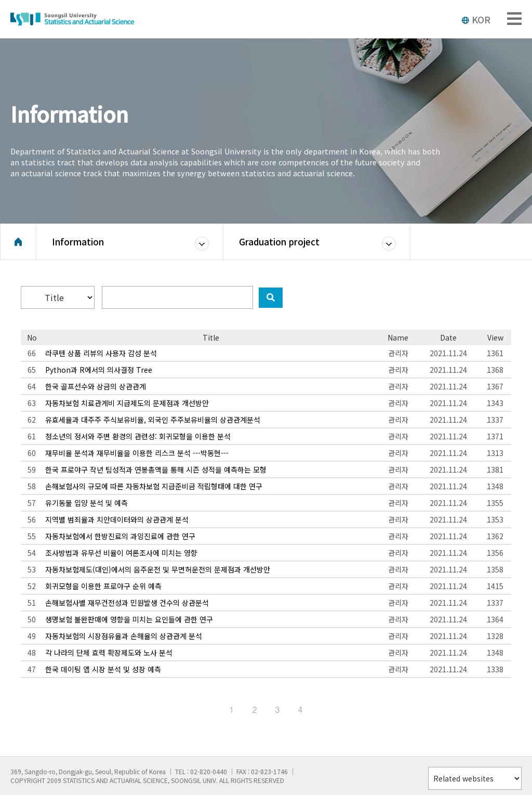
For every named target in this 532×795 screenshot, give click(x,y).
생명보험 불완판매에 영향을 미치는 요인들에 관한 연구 (129, 619)
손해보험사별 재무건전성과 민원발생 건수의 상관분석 (127, 603)
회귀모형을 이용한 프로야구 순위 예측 (103, 586)
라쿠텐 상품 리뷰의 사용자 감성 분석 (101, 353)
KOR (476, 19)
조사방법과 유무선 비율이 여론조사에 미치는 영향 (121, 553)
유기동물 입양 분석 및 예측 (87, 503)
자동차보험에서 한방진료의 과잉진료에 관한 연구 (120, 536)
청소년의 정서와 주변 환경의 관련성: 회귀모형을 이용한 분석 (138, 436)
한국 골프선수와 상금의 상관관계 (96, 386)
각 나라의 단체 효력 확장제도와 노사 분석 (109, 653)
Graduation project (279, 242)
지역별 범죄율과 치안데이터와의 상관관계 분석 (117, 519)
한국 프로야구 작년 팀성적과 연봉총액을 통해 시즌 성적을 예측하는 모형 (156, 470)
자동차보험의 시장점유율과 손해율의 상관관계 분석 (124, 636)
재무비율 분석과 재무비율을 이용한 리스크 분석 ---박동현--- (137, 453)
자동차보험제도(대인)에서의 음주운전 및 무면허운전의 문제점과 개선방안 (158, 569)
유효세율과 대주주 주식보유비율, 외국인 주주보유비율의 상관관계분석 (153, 420)
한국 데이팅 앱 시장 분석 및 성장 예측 (103, 669)
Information (78, 242)
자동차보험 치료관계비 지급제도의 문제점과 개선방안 (127, 403)
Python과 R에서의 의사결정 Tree (99, 370)
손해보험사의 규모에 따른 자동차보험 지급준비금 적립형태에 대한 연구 (154, 486)
